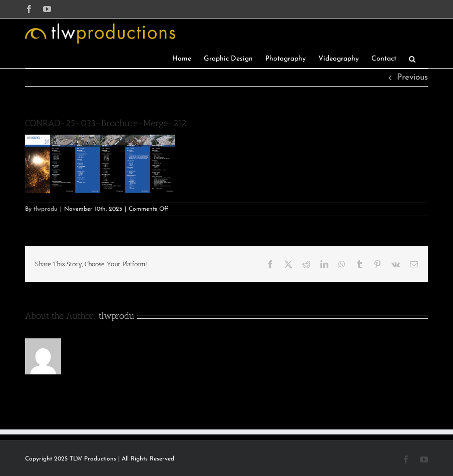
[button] (412, 58)
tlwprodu (46, 209)
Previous (412, 77)
